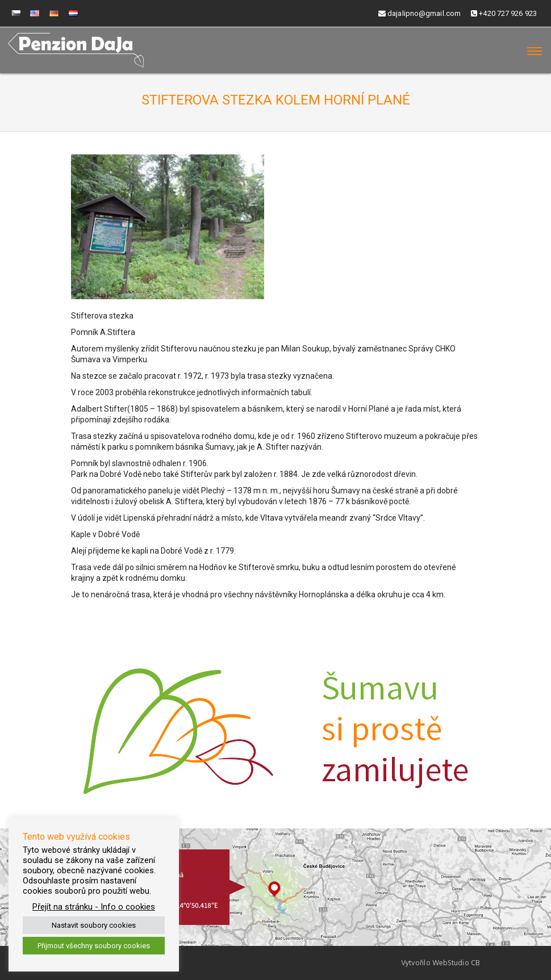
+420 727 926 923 (504, 13)
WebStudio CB (456, 963)
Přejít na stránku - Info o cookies (94, 907)
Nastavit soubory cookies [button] (94, 925)
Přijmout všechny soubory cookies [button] (94, 946)
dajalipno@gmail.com (419, 13)
